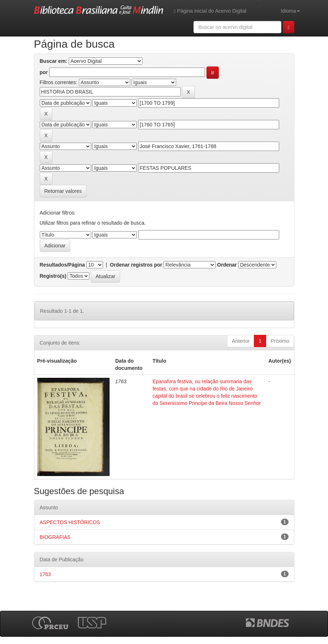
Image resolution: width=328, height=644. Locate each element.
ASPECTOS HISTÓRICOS (70, 522)
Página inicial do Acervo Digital (210, 11)
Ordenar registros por (136, 265)
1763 (45, 574)
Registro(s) (53, 276)
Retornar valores (63, 191)
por (44, 72)
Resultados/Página (62, 265)
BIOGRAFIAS (55, 537)
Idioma (290, 11)
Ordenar (227, 265)
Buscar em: (54, 61)
